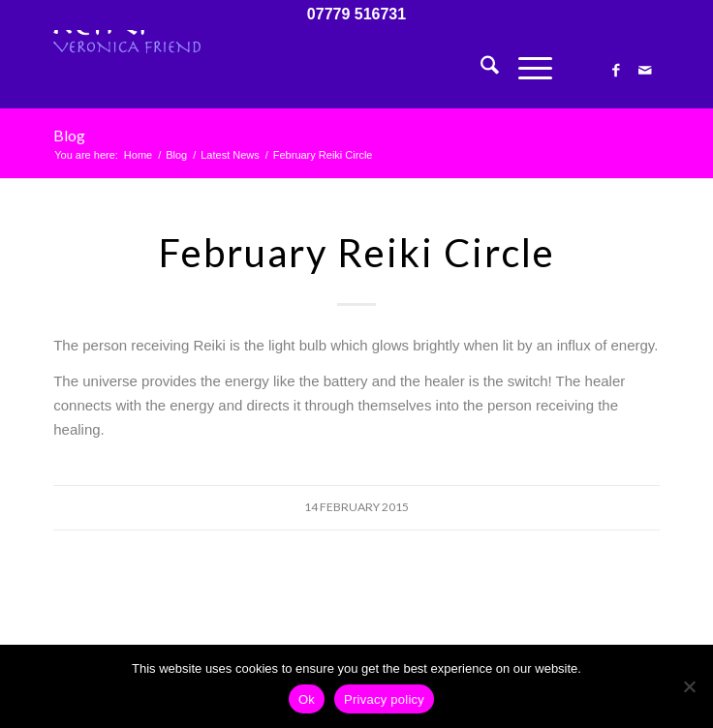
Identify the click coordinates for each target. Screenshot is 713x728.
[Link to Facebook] (616, 71)
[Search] (480, 69)
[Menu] (526, 69)
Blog (69, 135)
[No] (689, 686)
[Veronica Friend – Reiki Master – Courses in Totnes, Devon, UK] (295, 69)
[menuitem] (480, 69)
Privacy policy (384, 699)
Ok (307, 699)
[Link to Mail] (645, 71)
